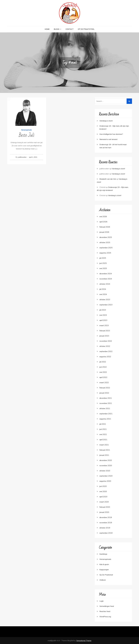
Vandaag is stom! (118, 169)
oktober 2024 (105, 284)
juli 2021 (103, 424)
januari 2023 (104, 336)
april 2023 (103, 320)
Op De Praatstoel (86, 29)
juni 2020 (103, 486)
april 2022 (103, 377)
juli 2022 (103, 362)
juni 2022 (103, 367)
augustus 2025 (105, 253)
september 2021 (106, 414)
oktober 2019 (105, 528)
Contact (70, 29)
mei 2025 (103, 268)
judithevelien (22, 157)
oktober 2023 (105, 299)
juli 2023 (103, 310)
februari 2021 (105, 450)
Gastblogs (103, 554)
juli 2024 (103, 289)
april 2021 (103, 440)
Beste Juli (27, 135)
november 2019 (106, 523)
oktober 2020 (105, 471)
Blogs (57, 29)
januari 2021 (104, 455)
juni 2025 (103, 263)
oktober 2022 (105, 346)
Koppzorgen (104, 570)
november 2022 (106, 341)
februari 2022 (105, 388)
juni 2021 (103, 429)
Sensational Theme (84, 641)
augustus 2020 (105, 481)
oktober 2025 (105, 242)
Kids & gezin (104, 564)
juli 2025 (103, 258)
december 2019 (106, 517)
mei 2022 (103, 372)
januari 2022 (104, 393)
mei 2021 (103, 434)
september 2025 (106, 248)
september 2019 (106, 533)
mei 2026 (103, 216)
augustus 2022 (105, 357)
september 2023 (106, 305)
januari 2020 (104, 512)
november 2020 (106, 465)
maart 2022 (104, 382)
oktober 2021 (105, 408)
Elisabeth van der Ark (108, 179)
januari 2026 (104, 232)
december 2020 (106, 460)
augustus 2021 (105, 419)
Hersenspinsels (26, 130)
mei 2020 (103, 491)
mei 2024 (103, 294)
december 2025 (106, 237)
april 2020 (103, 497)
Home (47, 29)
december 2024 (106, 274)
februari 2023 (105, 331)
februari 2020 (105, 507)
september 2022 (106, 351)
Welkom (103, 580)
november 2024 (106, 279)
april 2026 (103, 222)
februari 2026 (105, 227)
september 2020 (106, 476)
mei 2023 (103, 315)
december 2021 (106, 398)
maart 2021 (104, 445)
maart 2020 (104, 502)
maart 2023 (104, 325)
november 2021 (106, 403)
